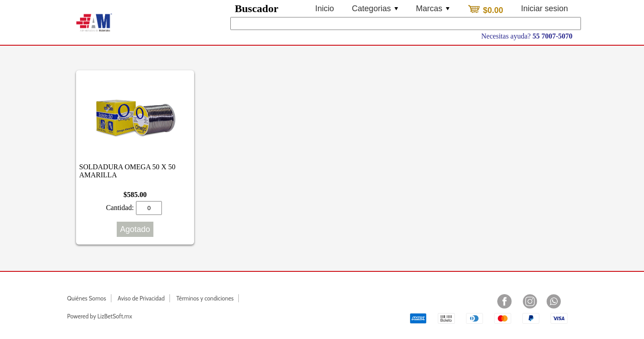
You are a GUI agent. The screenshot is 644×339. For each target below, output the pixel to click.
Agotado (135, 229)
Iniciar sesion (544, 9)
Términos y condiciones (205, 298)
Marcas (433, 9)
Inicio (325, 9)
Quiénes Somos (87, 298)
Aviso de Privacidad (141, 298)
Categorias (375, 9)
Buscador (256, 9)
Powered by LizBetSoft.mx (100, 316)
